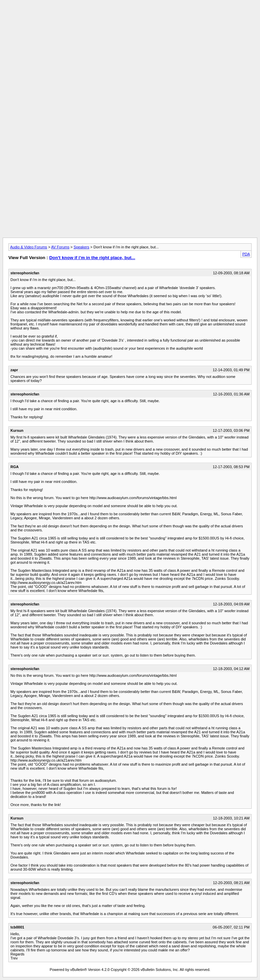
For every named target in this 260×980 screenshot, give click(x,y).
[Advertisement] (130, 18)
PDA (246, 254)
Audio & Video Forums (29, 247)
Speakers (82, 247)
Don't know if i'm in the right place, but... (92, 258)
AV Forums (60, 247)
